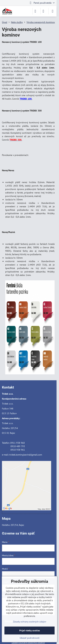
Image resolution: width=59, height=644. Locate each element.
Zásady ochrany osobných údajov (30, 622)
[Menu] (53, 11)
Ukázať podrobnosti (30, 638)
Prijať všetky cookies (30, 631)
